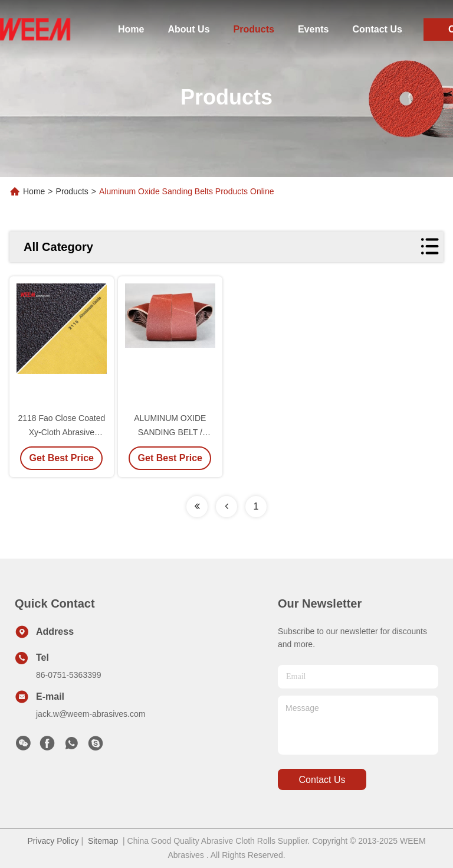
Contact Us (377, 29)
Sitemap (103, 841)
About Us (188, 29)
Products (254, 29)
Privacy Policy (53, 841)
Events (313, 29)
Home (131, 29)
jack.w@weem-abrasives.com (91, 714)
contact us (322, 780)
